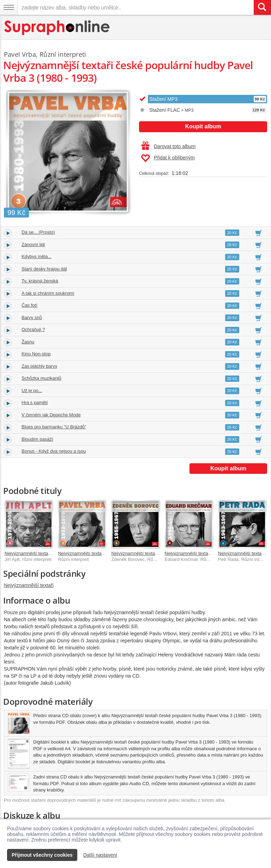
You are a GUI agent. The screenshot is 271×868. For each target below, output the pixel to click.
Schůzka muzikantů (41, 378)
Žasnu (28, 342)
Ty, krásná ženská (40, 281)
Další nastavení (100, 855)
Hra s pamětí (35, 402)
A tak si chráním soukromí (48, 293)
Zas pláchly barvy (39, 366)
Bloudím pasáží (37, 439)
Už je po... (32, 390)
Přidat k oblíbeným (168, 158)
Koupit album (203, 126)
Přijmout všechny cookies (42, 855)
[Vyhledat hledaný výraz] (262, 7)
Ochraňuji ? (33, 329)
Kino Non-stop (36, 354)
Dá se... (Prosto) (38, 232)
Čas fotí (29, 305)
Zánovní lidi (33, 244)
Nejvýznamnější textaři (29, 585)
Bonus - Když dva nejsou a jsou (54, 451)
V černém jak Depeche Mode (51, 415)
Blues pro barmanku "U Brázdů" (54, 427)
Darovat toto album (168, 146)
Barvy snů (32, 317)
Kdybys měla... (37, 256)
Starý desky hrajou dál (44, 269)
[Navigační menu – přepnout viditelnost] (9, 7)
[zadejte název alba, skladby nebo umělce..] (136, 7)
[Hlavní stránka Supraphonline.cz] (57, 28)
